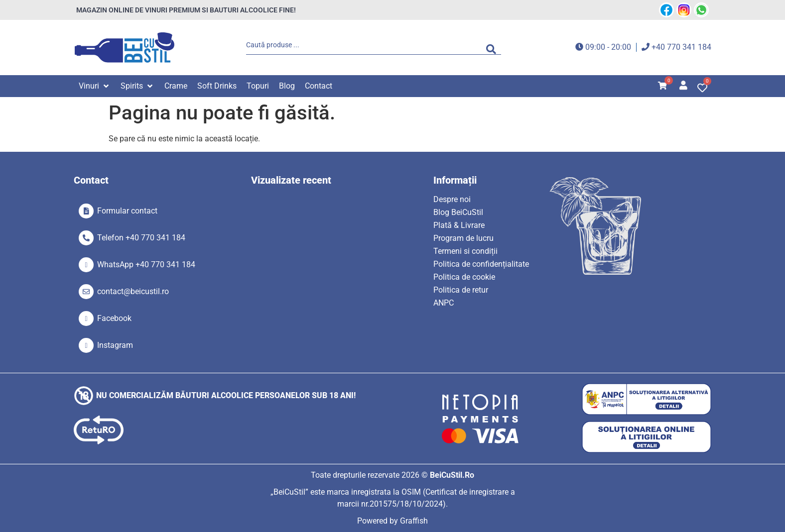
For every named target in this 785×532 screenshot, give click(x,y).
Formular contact (127, 211)
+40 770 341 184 (681, 47)
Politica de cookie (464, 277)
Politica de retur (461, 290)
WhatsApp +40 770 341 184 (146, 265)
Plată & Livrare (459, 225)
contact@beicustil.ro (133, 291)
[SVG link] (125, 48)
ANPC (444, 303)
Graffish (414, 521)
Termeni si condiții (465, 251)
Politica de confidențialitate (481, 264)
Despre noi (452, 199)
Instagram (115, 345)
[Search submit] (494, 47)
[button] (95, 86)
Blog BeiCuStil (458, 212)
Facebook (114, 318)
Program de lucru (463, 238)
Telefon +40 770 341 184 (141, 238)
